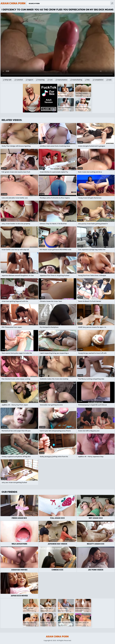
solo (110, 80)
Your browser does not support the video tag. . (57, 45)
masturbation (62, 80)
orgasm (30, 80)
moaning (41, 80)
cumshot (20, 80)
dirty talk (8, 80)
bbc (88, 80)
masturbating (77, 80)
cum (51, 80)
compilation (99, 80)
